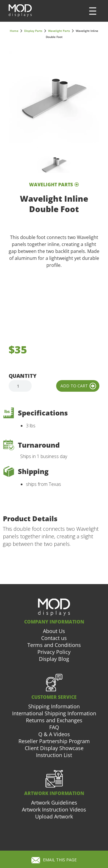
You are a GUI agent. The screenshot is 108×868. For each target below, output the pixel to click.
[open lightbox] (54, 97)
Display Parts (33, 31)
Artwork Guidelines (54, 803)
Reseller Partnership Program (54, 741)
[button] (93, 11)
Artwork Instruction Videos (54, 809)
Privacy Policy (54, 652)
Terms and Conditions (54, 645)
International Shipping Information (54, 713)
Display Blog (54, 659)
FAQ (54, 727)
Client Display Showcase (54, 748)
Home (14, 31)
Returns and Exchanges (54, 720)
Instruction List (54, 755)
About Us (54, 631)
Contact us (54, 638)
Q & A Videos (54, 734)
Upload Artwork (54, 816)
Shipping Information (54, 706)
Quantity (23, 376)
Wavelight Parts (59, 31)
